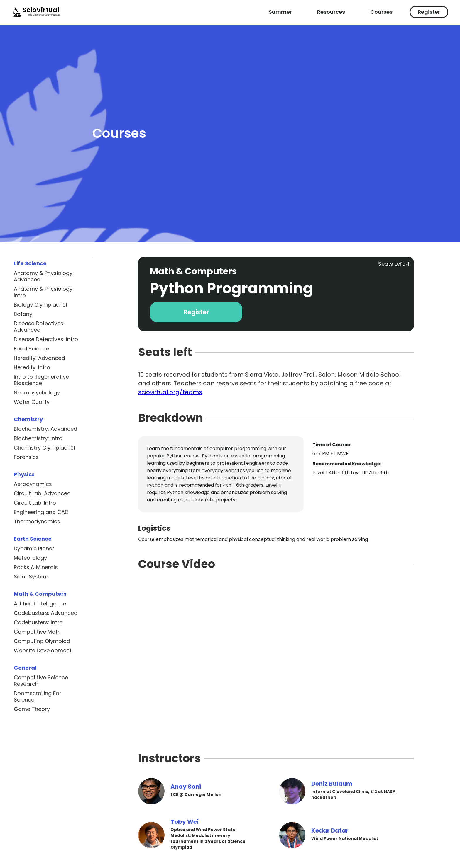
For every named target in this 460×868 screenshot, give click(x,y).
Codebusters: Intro (38, 622)
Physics (24, 474)
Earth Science (33, 539)
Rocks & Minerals (36, 567)
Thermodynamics (37, 522)
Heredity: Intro (32, 367)
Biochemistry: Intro (38, 438)
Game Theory (32, 709)
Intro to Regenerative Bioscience (41, 380)
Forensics (26, 457)
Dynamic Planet (34, 549)
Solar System (31, 577)
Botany (23, 314)
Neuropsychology (37, 393)
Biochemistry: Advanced (45, 429)
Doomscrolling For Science (38, 697)
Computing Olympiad (42, 641)
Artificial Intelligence (40, 604)
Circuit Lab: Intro (35, 503)
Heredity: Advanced (39, 358)
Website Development (43, 651)
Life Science (30, 263)
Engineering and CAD (41, 512)
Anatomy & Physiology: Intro (44, 292)
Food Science (31, 349)
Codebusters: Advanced (46, 613)
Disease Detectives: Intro (46, 339)
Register (429, 12)
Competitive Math (37, 632)
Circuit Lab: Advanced (42, 493)
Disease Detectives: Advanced (39, 327)
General (25, 668)
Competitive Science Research (41, 681)
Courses (381, 12)
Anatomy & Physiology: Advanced (44, 276)
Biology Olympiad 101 (40, 305)
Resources (331, 12)
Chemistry (28, 419)
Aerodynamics (33, 484)
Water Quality (32, 402)
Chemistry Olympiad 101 (44, 448)
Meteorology (30, 558)
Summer (280, 12)
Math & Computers (40, 594)
